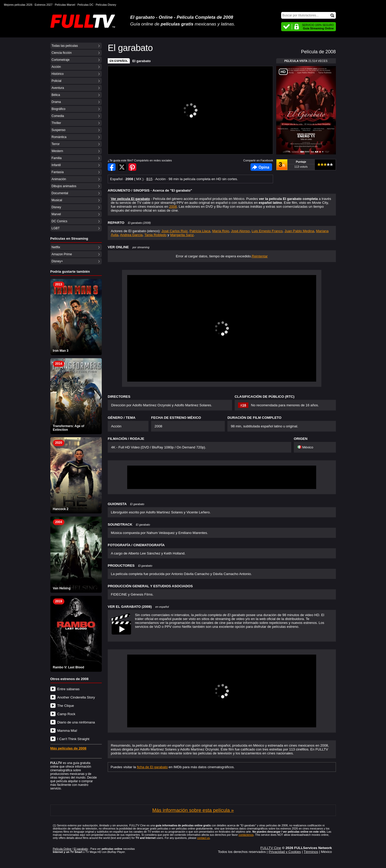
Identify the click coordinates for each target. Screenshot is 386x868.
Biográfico (59, 109)
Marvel (56, 214)
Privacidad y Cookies (285, 852)
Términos (311, 852)
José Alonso (240, 231)
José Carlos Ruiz (175, 231)
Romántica (59, 137)
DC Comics (60, 221)
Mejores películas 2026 (18, 5)
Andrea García (131, 235)
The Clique (66, 706)
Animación (59, 179)
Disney (56, 207)
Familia (57, 158)
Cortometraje (61, 60)
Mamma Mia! (67, 731)
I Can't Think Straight (73, 739)
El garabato (142, 61)
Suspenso (59, 130)
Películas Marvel (65, 5)
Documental (60, 193)
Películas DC (85, 5)
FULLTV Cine (271, 848)
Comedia (58, 116)
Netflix (56, 247)
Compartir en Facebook (112, 167)
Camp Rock (66, 714)
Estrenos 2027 (44, 5)
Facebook (261, 167)
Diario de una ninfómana (76, 722)
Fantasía (58, 172)
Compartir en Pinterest (132, 167)
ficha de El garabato (153, 767)
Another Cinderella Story (76, 697)
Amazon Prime (62, 254)
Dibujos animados (64, 186)
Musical (57, 200)
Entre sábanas (69, 689)
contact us (203, 838)
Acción (56, 67)
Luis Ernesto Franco (267, 231)
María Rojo (221, 231)
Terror (56, 144)
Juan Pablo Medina (299, 231)
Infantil (56, 165)
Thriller (56, 123)
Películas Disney (106, 5)
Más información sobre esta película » (193, 810)
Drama (56, 102)
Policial (57, 81)
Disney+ (57, 261)
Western (57, 151)
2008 (173, 207)
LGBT (56, 228)
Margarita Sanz (182, 235)
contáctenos (246, 835)
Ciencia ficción (62, 53)
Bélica (56, 95)
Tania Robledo (155, 235)
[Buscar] (309, 15)
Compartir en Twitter (122, 167)
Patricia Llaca (200, 231)
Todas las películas (65, 46)
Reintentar (260, 256)
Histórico (58, 74)
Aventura (58, 88)
